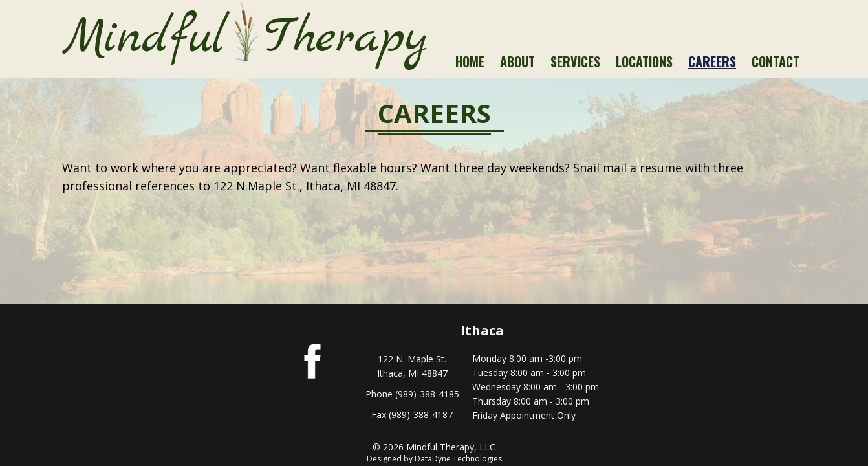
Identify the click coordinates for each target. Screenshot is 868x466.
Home (470, 61)
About (517, 61)
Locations (644, 61)
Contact (776, 61)
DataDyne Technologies (458, 459)
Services (575, 61)
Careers (712, 61)
